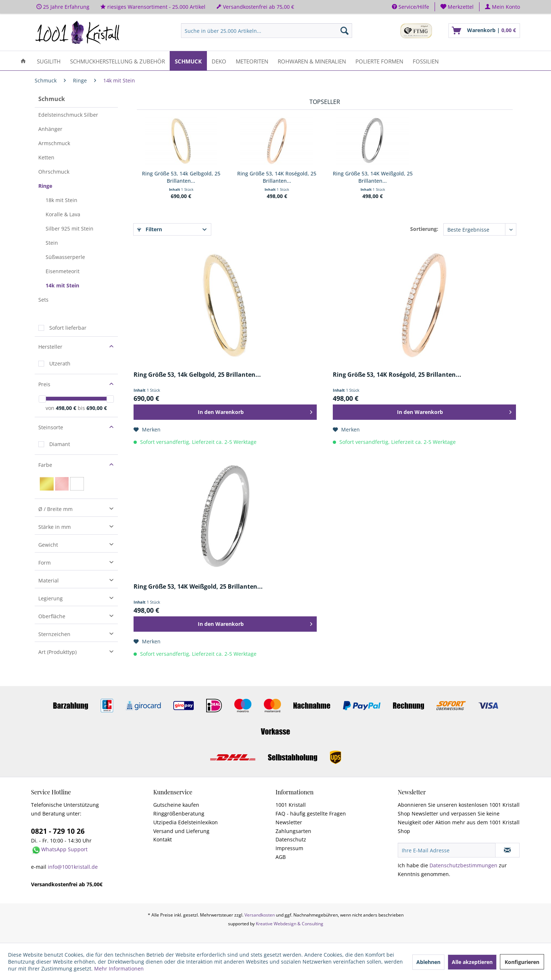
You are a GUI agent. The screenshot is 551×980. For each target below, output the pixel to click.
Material (49, 580)
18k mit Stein (61, 200)
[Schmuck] (188, 61)
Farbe (45, 465)
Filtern (150, 229)
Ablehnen (428, 962)
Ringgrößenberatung (179, 814)
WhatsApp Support (64, 849)
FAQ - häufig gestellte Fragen (311, 814)
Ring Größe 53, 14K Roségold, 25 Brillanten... (277, 177)
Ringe (45, 186)
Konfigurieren (522, 962)
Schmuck (52, 99)
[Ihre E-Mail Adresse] (447, 850)
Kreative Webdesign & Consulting (290, 924)
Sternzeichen (54, 634)
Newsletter (289, 822)
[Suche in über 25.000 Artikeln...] (267, 31)
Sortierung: (424, 229)
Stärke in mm (55, 527)
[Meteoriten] (252, 61)
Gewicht (48, 545)
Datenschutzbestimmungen (463, 865)
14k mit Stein (62, 285)
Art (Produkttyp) (57, 652)
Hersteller (50, 347)
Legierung (51, 598)
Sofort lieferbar (68, 328)
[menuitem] (457, 7)
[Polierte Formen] (379, 61)
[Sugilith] (49, 61)
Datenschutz (291, 839)
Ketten (46, 157)
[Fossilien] (426, 61)
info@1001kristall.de (73, 867)
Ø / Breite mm (55, 509)
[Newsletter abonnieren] (507, 850)
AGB (281, 857)
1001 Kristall (291, 805)
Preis (44, 384)
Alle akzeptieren (472, 962)
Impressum (289, 848)
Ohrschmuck (54, 172)
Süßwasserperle (65, 257)
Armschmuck (54, 143)
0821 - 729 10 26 (58, 831)
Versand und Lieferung (181, 831)
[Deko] (219, 61)
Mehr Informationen (119, 969)
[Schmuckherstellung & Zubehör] (117, 61)
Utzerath (60, 363)
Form (45, 563)
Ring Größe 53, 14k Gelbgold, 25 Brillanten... (181, 177)
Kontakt (163, 839)
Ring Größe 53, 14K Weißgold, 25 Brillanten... (373, 177)
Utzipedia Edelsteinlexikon (186, 822)
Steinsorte (51, 427)
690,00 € (97, 408)
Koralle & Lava (63, 214)
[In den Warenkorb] (225, 412)
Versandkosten (260, 915)
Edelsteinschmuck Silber (68, 115)
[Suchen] (344, 31)
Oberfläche (52, 616)
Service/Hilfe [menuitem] (411, 7)
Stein (52, 243)
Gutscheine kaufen (176, 805)
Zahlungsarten (293, 831)
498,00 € (67, 408)
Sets (43, 300)
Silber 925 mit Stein (70, 228)
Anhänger (50, 129)
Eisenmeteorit (63, 271)
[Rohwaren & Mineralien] (312, 61)
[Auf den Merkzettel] (147, 430)
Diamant (60, 444)
